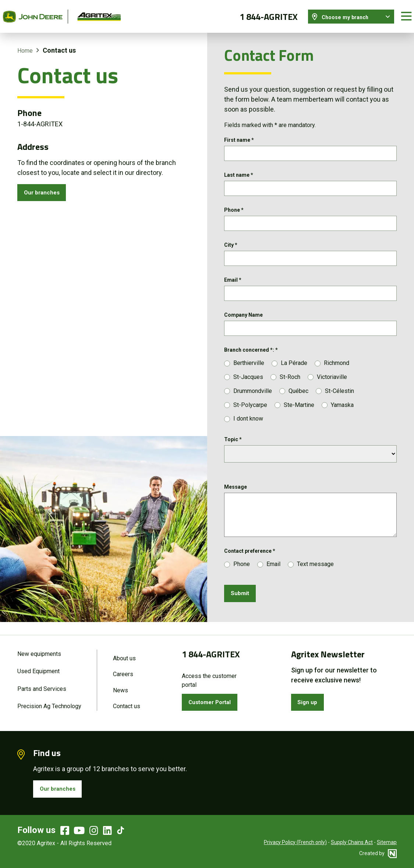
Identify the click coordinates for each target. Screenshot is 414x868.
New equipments (39, 648)
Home (25, 44)
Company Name (243, 318)
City (231, 244)
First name (239, 134)
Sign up (310, 698)
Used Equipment (38, 667)
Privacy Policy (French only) (295, 842)
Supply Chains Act (352, 842)
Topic (233, 444)
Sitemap (387, 842)
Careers (123, 670)
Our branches (45, 187)
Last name (239, 171)
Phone (234, 207)
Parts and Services (42, 685)
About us (124, 653)
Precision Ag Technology (49, 704)
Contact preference (250, 556)
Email (233, 281)
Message (236, 492)
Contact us (127, 704)
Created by (378, 853)
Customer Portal (214, 698)
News (121, 687)
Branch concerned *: (251, 355)
